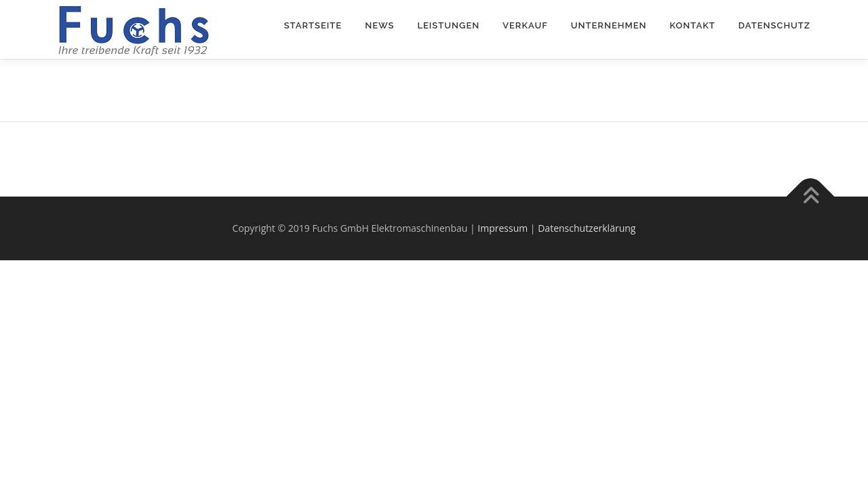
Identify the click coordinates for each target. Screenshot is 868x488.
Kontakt (693, 25)
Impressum (502, 228)
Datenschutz (774, 25)
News (379, 25)
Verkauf (525, 25)
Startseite (313, 25)
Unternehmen (609, 25)
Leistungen (448, 25)
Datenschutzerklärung (587, 228)
